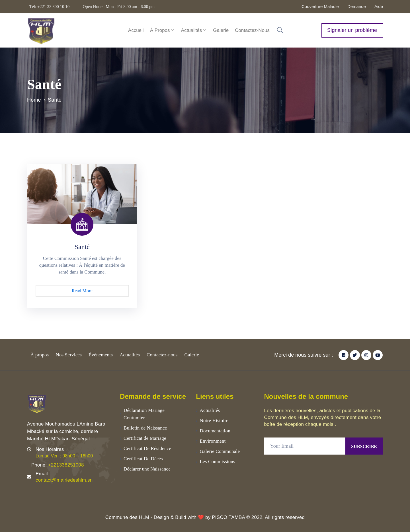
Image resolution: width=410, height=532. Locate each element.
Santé (82, 247)
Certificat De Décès (143, 459)
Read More (82, 291)
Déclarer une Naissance (147, 469)
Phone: (58, 465)
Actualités (194, 30)
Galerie (221, 30)
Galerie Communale (220, 451)
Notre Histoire (214, 421)
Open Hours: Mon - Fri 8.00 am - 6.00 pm (119, 7)
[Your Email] (305, 446)
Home (34, 100)
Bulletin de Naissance (145, 428)
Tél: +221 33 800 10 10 (49, 7)
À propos (40, 355)
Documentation (215, 431)
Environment (213, 441)
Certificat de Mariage (145, 438)
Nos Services (69, 355)
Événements (101, 355)
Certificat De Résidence (147, 448)
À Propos (162, 30)
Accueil (136, 30)
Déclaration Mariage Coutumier (144, 414)
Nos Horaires (50, 449)
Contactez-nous (252, 30)
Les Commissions (218, 462)
